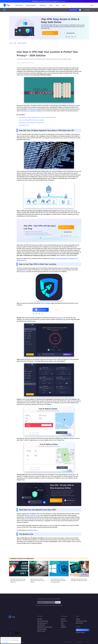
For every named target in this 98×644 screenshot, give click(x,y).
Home (11, 43)
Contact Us (64, 621)
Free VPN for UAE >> (32, 530)
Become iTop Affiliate (83, 630)
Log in (92, 5)
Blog (15, 43)
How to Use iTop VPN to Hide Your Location (32, 120)
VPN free (22, 272)
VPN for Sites (33, 563)
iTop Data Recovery (42, 623)
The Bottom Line (24, 125)
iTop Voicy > (63, 1)
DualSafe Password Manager (45, 627)
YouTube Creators (80, 632)
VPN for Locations (22, 43)
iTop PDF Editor (41, 625)
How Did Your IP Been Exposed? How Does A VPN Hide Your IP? (38, 117)
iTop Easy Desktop (42, 629)
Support (78, 619)
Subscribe (58, 602)
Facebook (63, 627)
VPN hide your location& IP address (31, 111)
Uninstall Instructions (81, 621)
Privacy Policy (79, 642)
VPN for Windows (46, 303)
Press (62, 623)
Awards (63, 625)
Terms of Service (68, 642)
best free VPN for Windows (33, 515)
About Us (63, 619)
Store (64, 5)
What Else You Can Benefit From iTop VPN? (31, 123)
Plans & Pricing (41, 631)
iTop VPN (46, 213)
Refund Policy (79, 623)
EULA (88, 642)
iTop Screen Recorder (43, 621)
